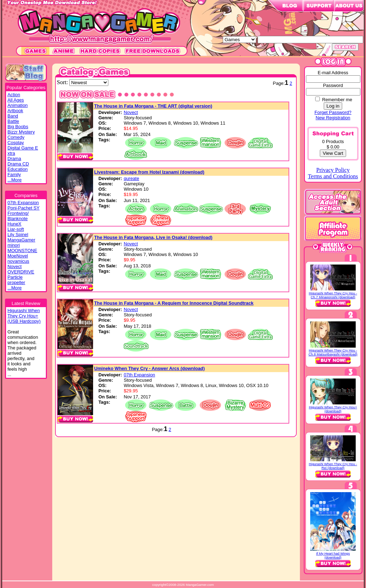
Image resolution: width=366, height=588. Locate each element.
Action (14, 95)
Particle (15, 277)
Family (14, 175)
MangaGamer (21, 240)
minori (14, 245)
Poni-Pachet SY (23, 208)
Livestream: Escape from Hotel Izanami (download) (149, 172)
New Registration (333, 118)
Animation (18, 105)
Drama (14, 159)
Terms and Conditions (333, 176)
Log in (333, 106)
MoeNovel (18, 256)
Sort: (63, 82)
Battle (13, 121)
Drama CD (18, 164)
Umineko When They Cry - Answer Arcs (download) (149, 368)
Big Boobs (18, 127)
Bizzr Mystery (21, 132)
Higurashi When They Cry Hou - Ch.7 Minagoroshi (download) (333, 295)
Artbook (15, 111)
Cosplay (16, 143)
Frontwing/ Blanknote (18, 216)
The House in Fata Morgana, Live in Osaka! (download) (153, 237)
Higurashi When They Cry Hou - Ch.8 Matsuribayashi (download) (333, 352)
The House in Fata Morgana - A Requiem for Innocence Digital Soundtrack (174, 303)
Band (13, 116)
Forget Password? (333, 112)
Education (18, 169)
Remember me (337, 100)
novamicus (18, 261)
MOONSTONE (22, 251)
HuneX (14, 224)
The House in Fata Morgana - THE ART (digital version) (153, 106)
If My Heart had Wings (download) (333, 555)
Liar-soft (16, 229)
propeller (16, 282)
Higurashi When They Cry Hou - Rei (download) (333, 466)
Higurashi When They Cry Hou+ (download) (333, 409)
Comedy (16, 137)
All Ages (16, 100)
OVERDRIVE (21, 272)
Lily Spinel (18, 235)
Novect (15, 266)
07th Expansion (23, 203)
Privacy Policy (333, 170)
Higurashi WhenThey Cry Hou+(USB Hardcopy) (24, 316)
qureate (131, 178)
